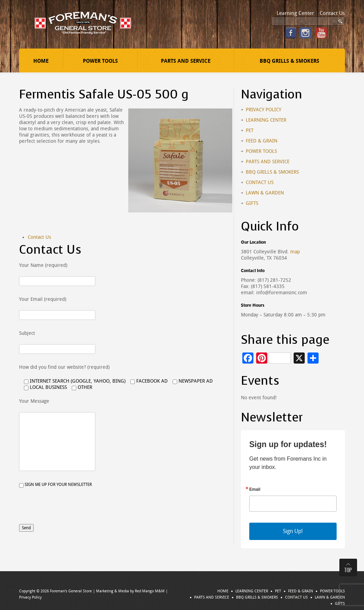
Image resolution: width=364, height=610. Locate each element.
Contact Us (332, 13)
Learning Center (295, 13)
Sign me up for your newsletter (55, 485)
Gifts (252, 203)
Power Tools (100, 61)
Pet (250, 130)
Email (255, 489)
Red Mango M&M (150, 591)
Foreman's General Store (71, 591)
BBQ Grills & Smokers (289, 61)
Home (41, 61)
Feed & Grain (262, 141)
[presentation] (72, 511)
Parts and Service (186, 61)
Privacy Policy (263, 110)
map (295, 252)
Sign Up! (293, 531)
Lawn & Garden (265, 193)
